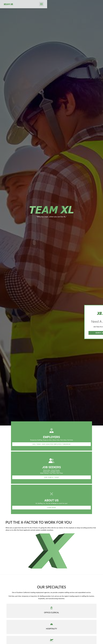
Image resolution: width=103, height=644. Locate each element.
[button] (96, 4)
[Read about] (51, 508)
